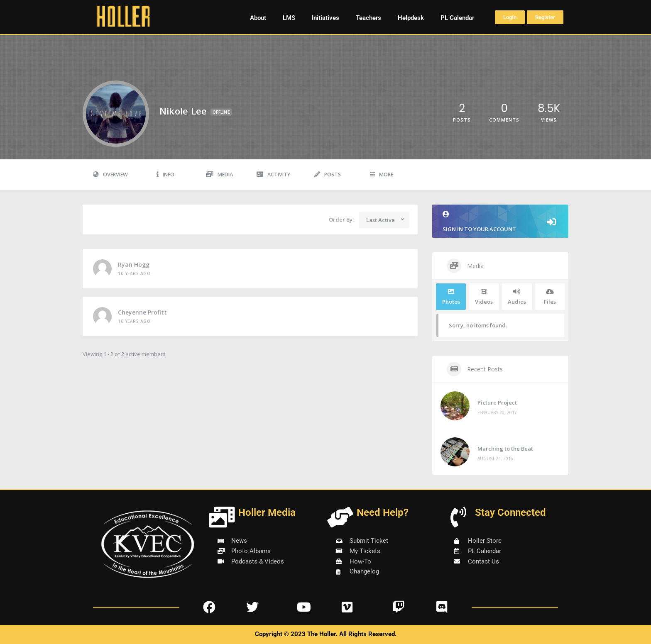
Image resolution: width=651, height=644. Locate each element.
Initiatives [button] (325, 18)
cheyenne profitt (142, 312)
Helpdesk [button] (411, 18)
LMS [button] (289, 18)
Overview (110, 174)
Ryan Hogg (134, 265)
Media (219, 174)
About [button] (258, 18)
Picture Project (497, 402)
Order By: (341, 220)
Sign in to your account (500, 222)
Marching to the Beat (505, 449)
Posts (328, 174)
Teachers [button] (368, 18)
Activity (273, 174)
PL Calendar (457, 18)
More (382, 174)
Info (165, 174)
